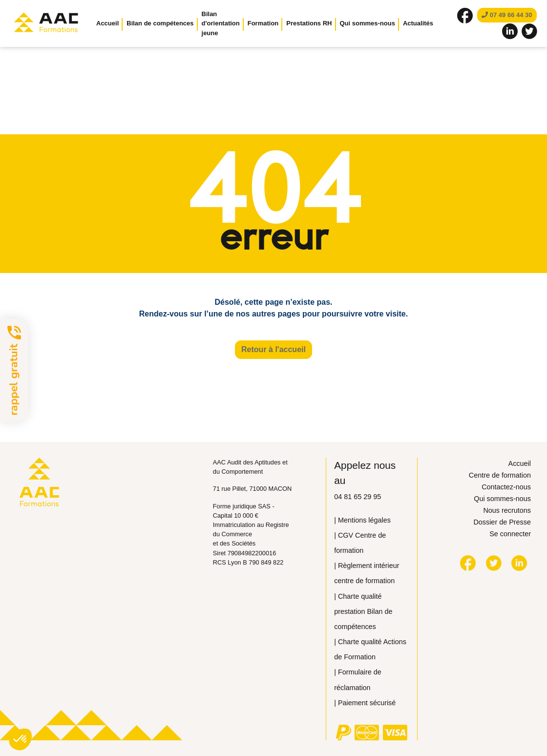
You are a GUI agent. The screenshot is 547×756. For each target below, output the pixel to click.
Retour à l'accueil (273, 349)
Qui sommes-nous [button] (368, 23)
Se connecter (510, 534)
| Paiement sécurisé (365, 703)
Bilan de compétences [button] (160, 23)
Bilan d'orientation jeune (221, 23)
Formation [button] (263, 23)
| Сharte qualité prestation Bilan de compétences (363, 611)
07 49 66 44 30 (507, 15)
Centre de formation (500, 475)
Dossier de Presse (502, 522)
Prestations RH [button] (309, 23)
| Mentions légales (362, 520)
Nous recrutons (507, 510)
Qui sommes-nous (502, 499)
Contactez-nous (506, 487)
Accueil (107, 23)
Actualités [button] (418, 23)
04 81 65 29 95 (358, 497)
